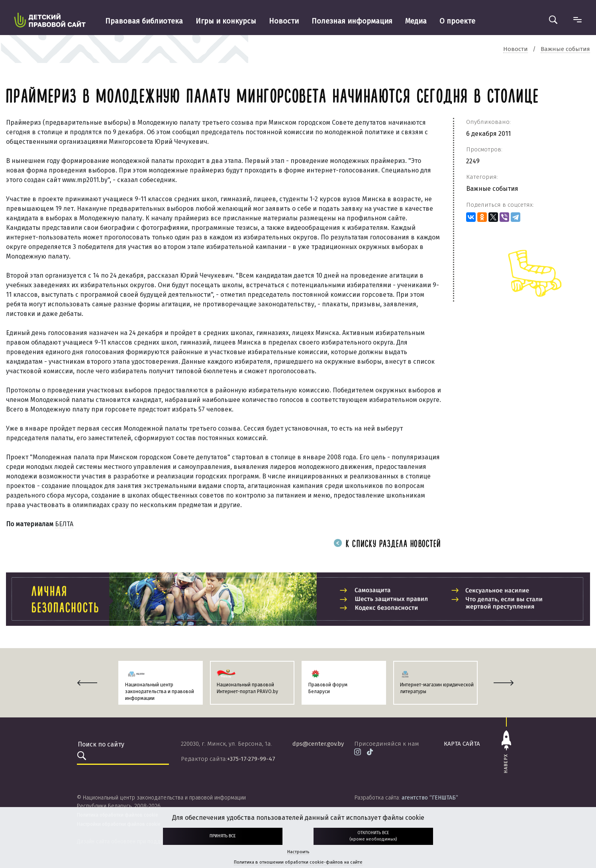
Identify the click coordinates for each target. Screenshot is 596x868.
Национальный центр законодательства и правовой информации (160, 692)
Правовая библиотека (144, 21)
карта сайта (462, 744)
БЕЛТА (64, 524)
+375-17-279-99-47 (251, 759)
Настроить (298, 852)
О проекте (457, 21)
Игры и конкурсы (226, 21)
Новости (284, 21)
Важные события (492, 189)
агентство (430, 798)
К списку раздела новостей (387, 544)
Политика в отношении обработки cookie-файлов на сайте (298, 862)
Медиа (416, 21)
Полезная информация (352, 21)
